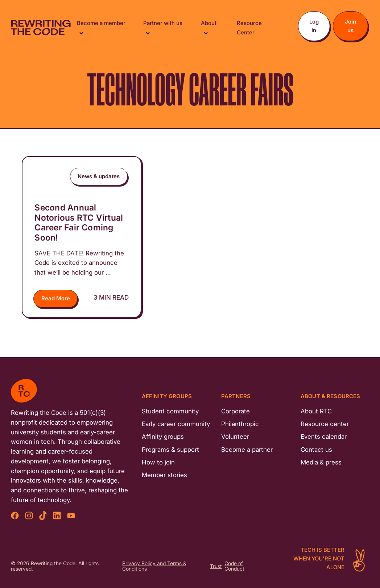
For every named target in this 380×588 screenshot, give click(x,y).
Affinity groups (163, 437)
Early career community (176, 424)
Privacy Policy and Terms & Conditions (154, 566)
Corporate (236, 411)
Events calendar (324, 437)
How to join (158, 462)
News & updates (99, 176)
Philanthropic (240, 424)
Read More (56, 298)
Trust (216, 566)
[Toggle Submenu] (81, 33)
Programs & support (170, 450)
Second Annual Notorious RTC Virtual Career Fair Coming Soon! (79, 223)
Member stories (164, 475)
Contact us (316, 450)
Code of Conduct (234, 566)
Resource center (325, 424)
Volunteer (235, 437)
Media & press (321, 462)
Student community (170, 411)
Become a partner (247, 450)
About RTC (316, 411)
